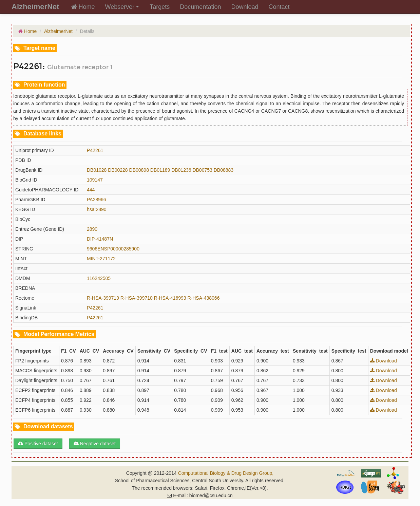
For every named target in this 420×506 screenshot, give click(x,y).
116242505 (99, 278)
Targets (160, 7)
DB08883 (224, 170)
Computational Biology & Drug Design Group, (226, 473)
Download (245, 7)
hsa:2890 (97, 209)
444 (91, 190)
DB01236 (181, 170)
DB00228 (118, 170)
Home (83, 7)
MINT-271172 (101, 259)
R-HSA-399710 (137, 298)
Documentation (200, 7)
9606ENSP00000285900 (113, 249)
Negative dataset (95, 444)
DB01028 (97, 170)
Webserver (122, 7)
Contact (279, 7)
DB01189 (160, 170)
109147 (95, 180)
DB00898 (139, 170)
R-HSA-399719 (103, 298)
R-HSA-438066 (203, 298)
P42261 (95, 150)
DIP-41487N (100, 239)
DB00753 (202, 170)
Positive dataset (38, 444)
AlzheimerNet (58, 31)
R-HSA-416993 (170, 298)
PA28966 (97, 200)
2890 (92, 229)
